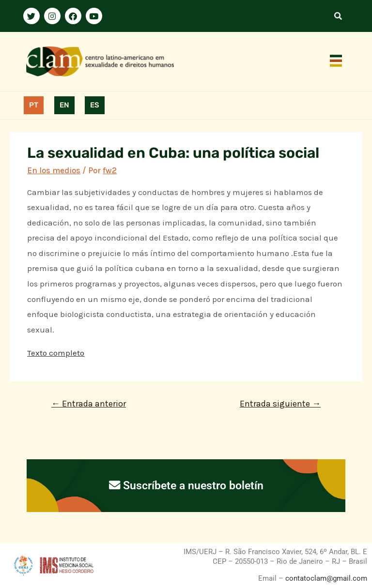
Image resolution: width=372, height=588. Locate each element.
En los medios (54, 170)
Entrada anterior (89, 404)
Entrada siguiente (280, 404)
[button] (336, 61)
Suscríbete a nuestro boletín (186, 485)
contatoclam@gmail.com (325, 578)
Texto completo (56, 353)
